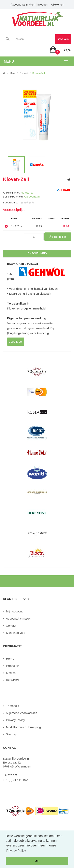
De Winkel (12, 680)
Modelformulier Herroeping (23, 727)
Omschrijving (37, 253)
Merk (13, 73)
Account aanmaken (23, 5)
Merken (11, 673)
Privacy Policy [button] (16, 851)
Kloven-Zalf (39, 73)
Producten (13, 666)
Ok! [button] (37, 861)
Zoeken (63, 39)
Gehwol (24, 73)
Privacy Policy (15, 720)
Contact (11, 626)
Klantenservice (15, 633)
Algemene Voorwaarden (22, 713)
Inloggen (43, 5)
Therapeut (13, 706)
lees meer (16, 342)
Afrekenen (57, 5)
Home (10, 659)
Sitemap (11, 734)
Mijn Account (14, 611)
